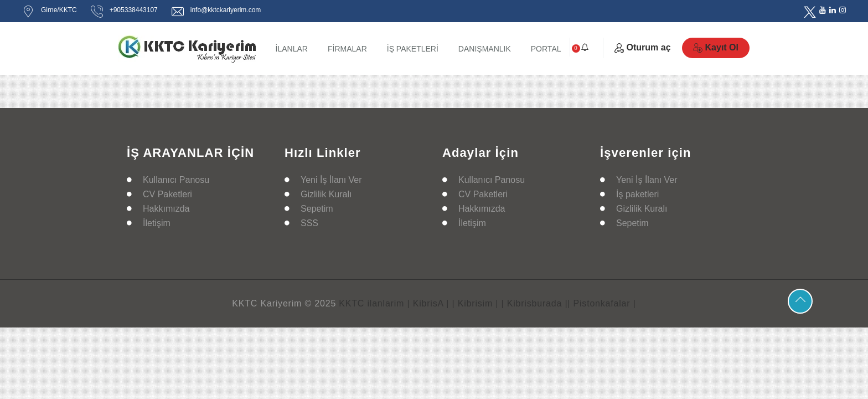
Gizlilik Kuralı (326, 194)
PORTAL (546, 49)
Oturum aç (643, 48)
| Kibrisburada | (535, 303)
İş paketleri (637, 194)
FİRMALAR (347, 49)
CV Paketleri (167, 194)
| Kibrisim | (476, 303)
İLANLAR (292, 49)
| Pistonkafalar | (601, 303)
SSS (309, 223)
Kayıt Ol (716, 48)
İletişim (157, 223)
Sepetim (317, 209)
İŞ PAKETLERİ (413, 49)
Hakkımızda (166, 209)
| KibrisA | (428, 303)
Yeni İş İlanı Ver (331, 180)
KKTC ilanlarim (371, 303)
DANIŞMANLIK (485, 49)
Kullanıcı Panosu (176, 180)
